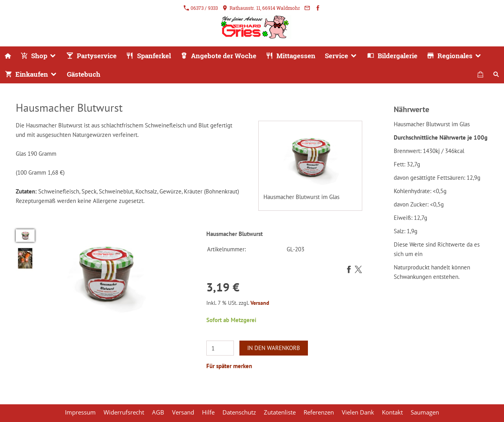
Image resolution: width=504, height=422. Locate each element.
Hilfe (208, 412)
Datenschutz (239, 412)
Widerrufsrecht (124, 412)
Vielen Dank (358, 412)
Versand (260, 303)
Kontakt (392, 412)
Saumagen (425, 412)
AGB (158, 412)
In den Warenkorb (274, 348)
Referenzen (319, 412)
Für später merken (229, 366)
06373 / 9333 (201, 8)
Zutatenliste (280, 412)
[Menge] (220, 348)
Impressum (80, 412)
